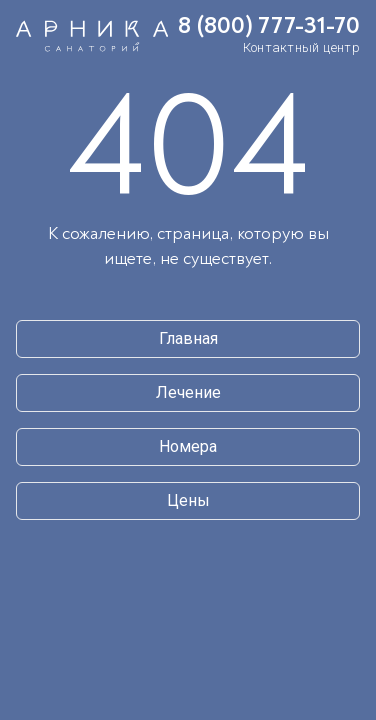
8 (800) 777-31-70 (269, 26)
